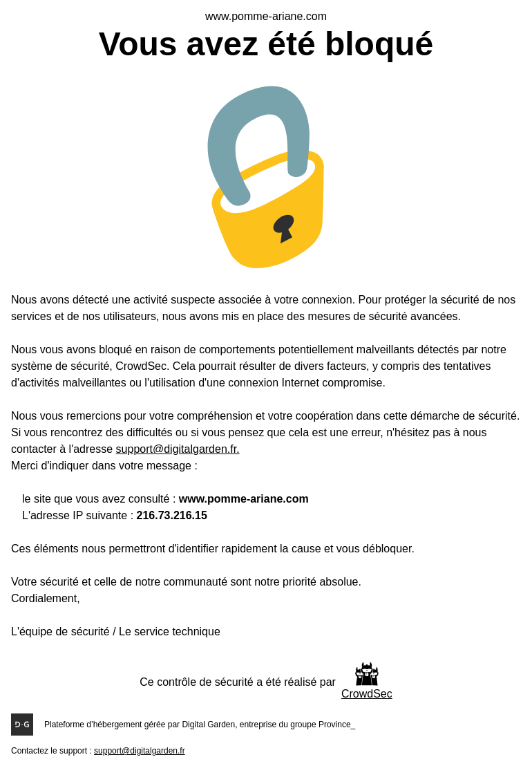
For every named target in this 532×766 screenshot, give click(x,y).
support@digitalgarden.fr (140, 751)
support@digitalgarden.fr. (178, 449)
